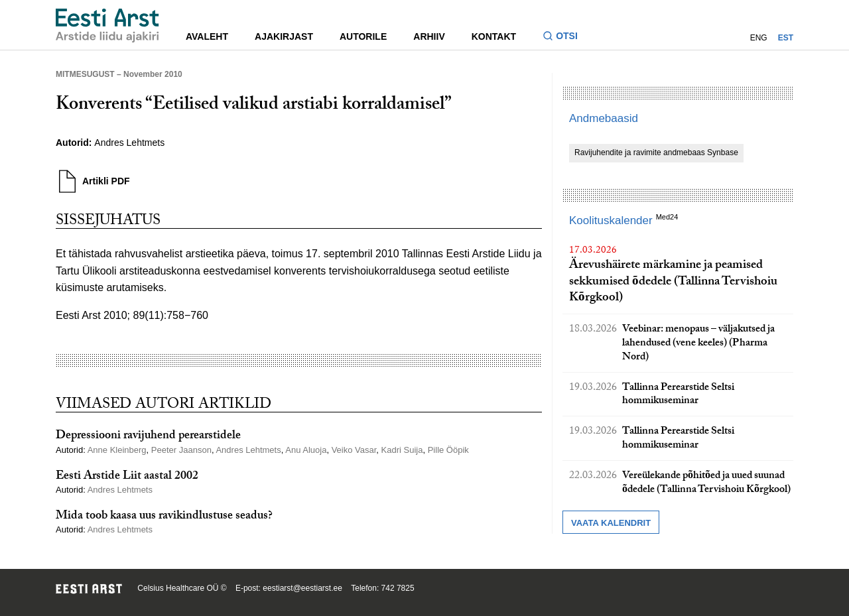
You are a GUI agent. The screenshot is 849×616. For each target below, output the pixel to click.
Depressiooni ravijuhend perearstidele (148, 437)
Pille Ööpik (448, 450)
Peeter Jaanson (181, 450)
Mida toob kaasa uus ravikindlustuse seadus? (164, 517)
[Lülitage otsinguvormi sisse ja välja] (565, 37)
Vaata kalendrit (611, 523)
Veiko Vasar (354, 450)
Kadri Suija (402, 450)
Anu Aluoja (306, 450)
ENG (759, 38)
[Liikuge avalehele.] (107, 26)
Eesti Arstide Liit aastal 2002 (127, 477)
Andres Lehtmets (129, 143)
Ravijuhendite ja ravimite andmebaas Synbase (656, 153)
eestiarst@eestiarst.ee (302, 588)
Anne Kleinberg (117, 450)
